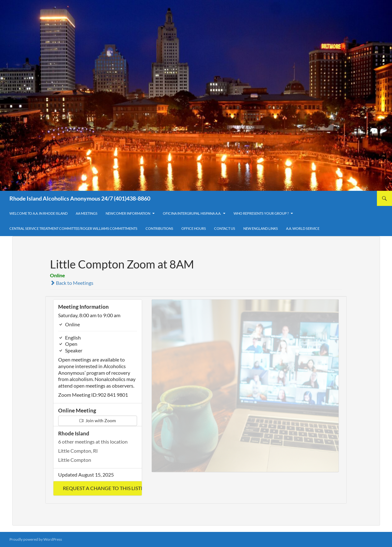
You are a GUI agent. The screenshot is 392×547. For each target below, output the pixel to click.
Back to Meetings (72, 283)
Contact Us (225, 228)
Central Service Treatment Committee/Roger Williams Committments (73, 228)
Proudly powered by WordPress (36, 539)
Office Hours (194, 228)
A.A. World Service (303, 228)
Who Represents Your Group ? (261, 213)
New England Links (261, 228)
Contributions (159, 228)
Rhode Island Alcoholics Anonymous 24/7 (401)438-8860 (80, 198)
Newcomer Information (128, 213)
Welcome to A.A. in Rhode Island (39, 213)
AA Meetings (87, 213)
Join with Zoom (98, 420)
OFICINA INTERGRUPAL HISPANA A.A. (192, 213)
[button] (98, 488)
